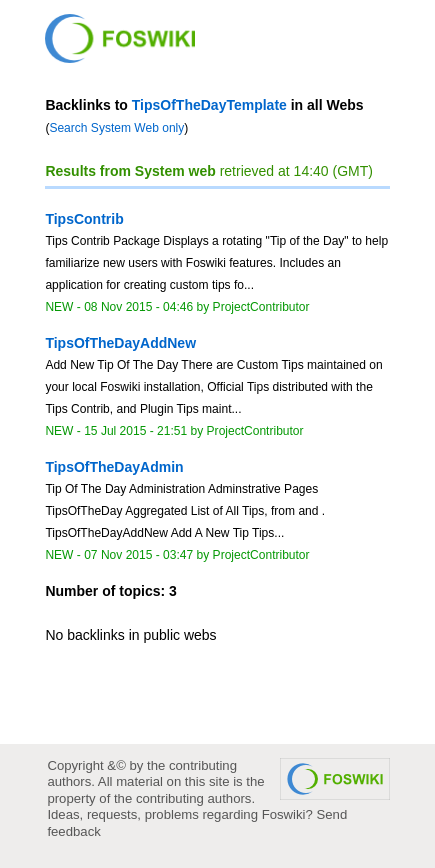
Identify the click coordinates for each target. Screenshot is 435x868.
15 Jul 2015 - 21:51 (135, 431)
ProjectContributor (261, 307)
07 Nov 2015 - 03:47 (138, 555)
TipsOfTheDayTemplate (209, 105)
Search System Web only (116, 128)
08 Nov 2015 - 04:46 (138, 307)
